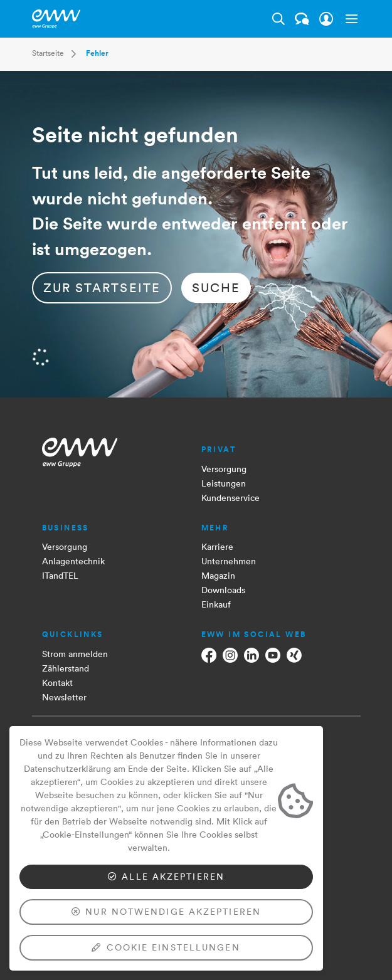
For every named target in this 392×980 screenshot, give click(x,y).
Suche (216, 288)
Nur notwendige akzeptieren (166, 912)
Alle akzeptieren (166, 877)
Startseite (48, 53)
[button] (349, 19)
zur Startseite (102, 288)
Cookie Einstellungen (166, 947)
